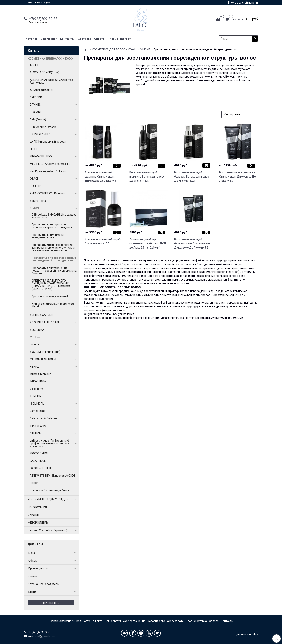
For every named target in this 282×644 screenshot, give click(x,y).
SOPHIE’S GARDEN (41, 315)
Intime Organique (40, 374)
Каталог (32, 39)
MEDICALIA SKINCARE (43, 359)
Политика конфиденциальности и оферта (75, 621)
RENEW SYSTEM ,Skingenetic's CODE (53, 476)
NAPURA (35, 433)
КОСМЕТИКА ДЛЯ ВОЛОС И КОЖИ (114, 49)
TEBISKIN (35, 396)
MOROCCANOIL (39, 453)
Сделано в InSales (246, 634)
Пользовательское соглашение (125, 621)
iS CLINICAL (37, 404)
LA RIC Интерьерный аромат (48, 142)
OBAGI (34, 179)
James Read (38, 411)
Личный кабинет (119, 39)
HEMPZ (34, 367)
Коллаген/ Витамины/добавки (50, 490)
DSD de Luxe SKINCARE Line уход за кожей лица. (54, 216)
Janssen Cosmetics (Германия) (47, 530)
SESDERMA (37, 330)
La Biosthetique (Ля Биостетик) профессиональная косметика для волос (50, 443)
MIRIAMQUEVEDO (41, 156)
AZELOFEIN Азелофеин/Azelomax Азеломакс (51, 81)
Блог (189, 621)
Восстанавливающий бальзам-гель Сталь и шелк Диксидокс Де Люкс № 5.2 (192, 243)
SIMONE (145, 49)
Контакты (67, 39)
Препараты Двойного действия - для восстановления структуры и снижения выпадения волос (53, 248)
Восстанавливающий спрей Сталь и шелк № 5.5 (103, 241)
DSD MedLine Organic (43, 127)
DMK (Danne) (38, 119)
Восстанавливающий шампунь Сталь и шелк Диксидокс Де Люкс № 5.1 (102, 177)
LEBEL (34, 149)
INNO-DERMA (38, 381)
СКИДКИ (33, 515)
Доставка (84, 39)
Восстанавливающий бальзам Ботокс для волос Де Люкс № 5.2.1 (192, 177)
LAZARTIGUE (38, 461)
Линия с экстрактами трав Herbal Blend (53, 305)
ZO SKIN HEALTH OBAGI (44, 322)
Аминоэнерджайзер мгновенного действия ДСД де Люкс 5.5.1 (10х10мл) (148, 243)
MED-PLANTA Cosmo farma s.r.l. (50, 164)
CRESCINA (36, 97)
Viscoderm (36, 389)
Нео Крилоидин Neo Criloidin (48, 171)
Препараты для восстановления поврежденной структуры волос (54, 259)
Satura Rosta (38, 201)
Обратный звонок (38, 22)
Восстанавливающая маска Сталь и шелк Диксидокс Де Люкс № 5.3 (237, 177)
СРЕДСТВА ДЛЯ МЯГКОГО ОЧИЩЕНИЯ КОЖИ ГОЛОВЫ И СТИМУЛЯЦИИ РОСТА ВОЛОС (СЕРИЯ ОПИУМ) (51, 285)
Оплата (99, 39)
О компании (49, 39)
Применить (51, 603)
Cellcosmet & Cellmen (43, 418)
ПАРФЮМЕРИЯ (37, 507)
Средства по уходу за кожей (50, 296)
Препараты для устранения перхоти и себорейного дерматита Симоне (54, 271)
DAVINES (35, 105)
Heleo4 (34, 483)
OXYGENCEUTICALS (42, 468)
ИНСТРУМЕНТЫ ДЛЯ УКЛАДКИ (48, 499)
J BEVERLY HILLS (40, 134)
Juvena (34, 344)
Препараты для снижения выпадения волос (48, 236)
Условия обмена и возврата (166, 621)
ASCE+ (34, 65)
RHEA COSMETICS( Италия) (47, 193)
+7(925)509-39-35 (43, 19)
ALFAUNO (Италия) (42, 90)
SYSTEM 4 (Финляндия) (45, 352)
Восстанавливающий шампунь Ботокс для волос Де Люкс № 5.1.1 (147, 177)
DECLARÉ (36, 112)
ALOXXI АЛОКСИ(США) (44, 72)
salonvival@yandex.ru (41, 636)
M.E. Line (35, 337)
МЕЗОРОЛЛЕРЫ (38, 523)
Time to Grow (38, 426)
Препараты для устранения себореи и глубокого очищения (52, 226)
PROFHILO (36, 186)
